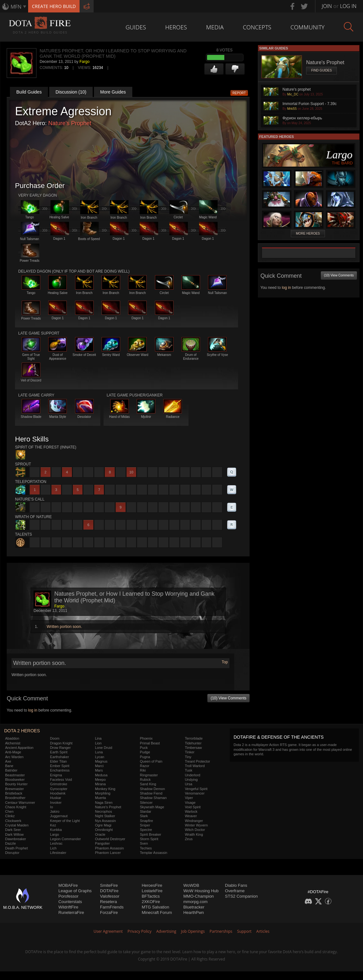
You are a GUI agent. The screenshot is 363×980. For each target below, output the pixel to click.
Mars (99, 770)
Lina (98, 738)
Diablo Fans (236, 885)
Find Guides (321, 70)
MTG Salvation (155, 907)
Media (215, 27)
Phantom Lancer (108, 853)
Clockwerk (13, 821)
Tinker (189, 752)
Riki (143, 770)
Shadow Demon (152, 789)
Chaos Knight (16, 807)
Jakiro (55, 811)
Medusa (101, 775)
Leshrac (56, 843)
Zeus (189, 839)
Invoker (56, 803)
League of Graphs (75, 891)
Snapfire (147, 821)
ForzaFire (109, 912)
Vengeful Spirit (196, 789)
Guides (136, 27)
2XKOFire (151, 902)
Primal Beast (150, 743)
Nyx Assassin (105, 821)
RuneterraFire (71, 912)
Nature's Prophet (70, 123)
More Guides (113, 92)
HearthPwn (194, 912)
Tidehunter (193, 743)
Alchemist (13, 743)
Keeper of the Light (65, 821)
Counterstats (70, 902)
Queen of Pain (151, 761)
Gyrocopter (59, 789)
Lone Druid (104, 748)
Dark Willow (14, 834)
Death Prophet (16, 848)
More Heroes (308, 234)
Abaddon (12, 738)
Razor (145, 766)
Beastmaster (15, 775)
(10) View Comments (228, 698)
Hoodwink (58, 793)
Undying (191, 780)
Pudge (145, 752)
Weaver (191, 816)
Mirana (100, 784)
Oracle (100, 834)
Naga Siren (104, 803)
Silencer (146, 803)
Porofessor (69, 896)
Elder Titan (59, 761)
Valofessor (110, 896)
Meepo (100, 780)
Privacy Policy (139, 931)
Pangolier (102, 843)
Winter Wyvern (196, 825)
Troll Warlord (195, 766)
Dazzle (11, 843)
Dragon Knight (61, 743)
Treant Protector (197, 761)
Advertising (166, 931)
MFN (16, 7)
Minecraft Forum (157, 912)
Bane (9, 766)
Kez (53, 825)
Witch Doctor (195, 830)
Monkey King (105, 789)
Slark (144, 816)
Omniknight (104, 830)
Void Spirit (193, 807)
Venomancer (195, 793)
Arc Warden (14, 757)
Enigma (56, 775)
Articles (263, 931)
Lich (53, 848)
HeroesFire (152, 885)
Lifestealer (58, 853)
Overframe (235, 891)
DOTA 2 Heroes (22, 731)
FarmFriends (112, 907)
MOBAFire (68, 885)
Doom (55, 738)
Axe (8, 761)
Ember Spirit (60, 766)
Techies (146, 848)
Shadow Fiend (151, 793)
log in (33, 710)
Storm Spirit (149, 839)
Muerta (100, 798)
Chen (9, 811)
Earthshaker (60, 757)
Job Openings (193, 931)
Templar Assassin (154, 853)
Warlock (191, 811)
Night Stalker (105, 816)
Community (308, 27)
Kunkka (56, 830)
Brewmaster (15, 789)
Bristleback (14, 793)
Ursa (188, 784)
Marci (99, 766)
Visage (190, 803)
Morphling (103, 793)
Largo (55, 834)
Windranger (194, 821)
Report (239, 93)
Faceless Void (61, 780)
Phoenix (146, 738)
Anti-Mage (13, 752)
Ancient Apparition (19, 748)
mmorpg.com (196, 902)
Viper (189, 798)
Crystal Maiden (17, 825)
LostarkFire (152, 891)
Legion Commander (66, 839)
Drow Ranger (61, 748)
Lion (98, 743)
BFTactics (151, 896)
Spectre (146, 830)
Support (244, 931)
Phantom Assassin (109, 848)
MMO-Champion (199, 896)
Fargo (85, 62)
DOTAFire (109, 891)
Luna (99, 752)
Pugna (145, 757)
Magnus (101, 761)
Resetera (108, 902)
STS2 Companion (241, 896)
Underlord (192, 775)
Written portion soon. (64, 627)
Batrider (11, 770)
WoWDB (191, 885)
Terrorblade (194, 738)
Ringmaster (149, 775)
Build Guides (29, 92)
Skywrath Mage (152, 807)
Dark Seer (13, 830)
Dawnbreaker (15, 839)
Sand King (148, 784)
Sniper (145, 825)
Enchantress (60, 770)
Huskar (56, 798)
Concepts (257, 27)
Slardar (146, 811)
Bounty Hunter (16, 784)
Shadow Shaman (153, 798)
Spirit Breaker (151, 834)
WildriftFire (68, 907)
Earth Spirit (59, 752)
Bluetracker (194, 907)
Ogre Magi (103, 825)
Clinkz (10, 816)
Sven (144, 843)
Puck (144, 748)
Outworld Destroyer (110, 839)
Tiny (188, 757)
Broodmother (15, 798)
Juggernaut (59, 816)
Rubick (145, 780)
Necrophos (103, 811)
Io (52, 807)
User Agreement (108, 931)
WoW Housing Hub (201, 891)
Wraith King (194, 834)
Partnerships (221, 931)
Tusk (188, 770)
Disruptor (12, 853)
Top (225, 662)
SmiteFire (109, 885)
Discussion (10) (71, 92)
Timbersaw (193, 748)
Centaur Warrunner (20, 803)
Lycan (100, 757)
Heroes (176, 27)
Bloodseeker (15, 780)
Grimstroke (59, 784)
